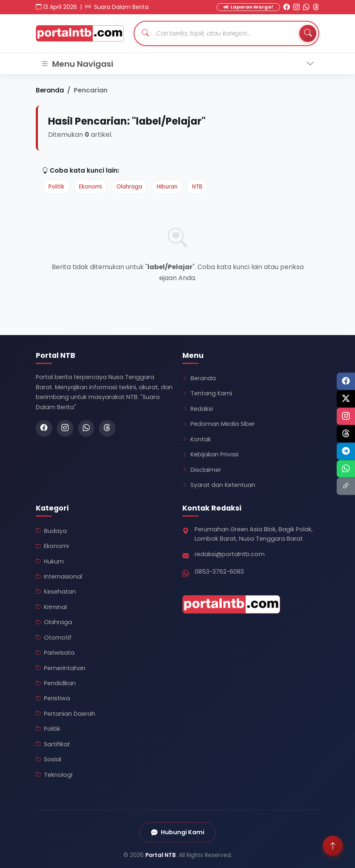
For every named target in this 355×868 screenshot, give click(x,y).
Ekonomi (90, 187)
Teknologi (54, 775)
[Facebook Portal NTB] (287, 7)
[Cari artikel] (226, 33)
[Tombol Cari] (308, 33)
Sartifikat (53, 744)
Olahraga (129, 187)
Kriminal (51, 607)
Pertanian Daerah (66, 714)
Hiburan (167, 187)
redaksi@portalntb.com (230, 554)
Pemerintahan (61, 668)
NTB (197, 187)
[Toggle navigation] (177, 64)
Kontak (197, 439)
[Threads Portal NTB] (316, 7)
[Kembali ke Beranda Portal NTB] (80, 33)
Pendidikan (56, 683)
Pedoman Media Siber (219, 424)
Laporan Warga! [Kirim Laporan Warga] (248, 7)
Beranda (50, 90)
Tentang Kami (207, 393)
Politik (56, 187)
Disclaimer (202, 470)
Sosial (48, 759)
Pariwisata (55, 653)
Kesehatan (56, 592)
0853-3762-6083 (219, 572)
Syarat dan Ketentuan (219, 485)
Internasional (59, 576)
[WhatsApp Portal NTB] (306, 7)
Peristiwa (53, 698)
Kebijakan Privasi (210, 454)
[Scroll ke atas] (333, 846)
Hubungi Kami (178, 832)
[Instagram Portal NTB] (296, 7)
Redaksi (198, 409)
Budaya (51, 531)
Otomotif (54, 638)
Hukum (50, 561)
